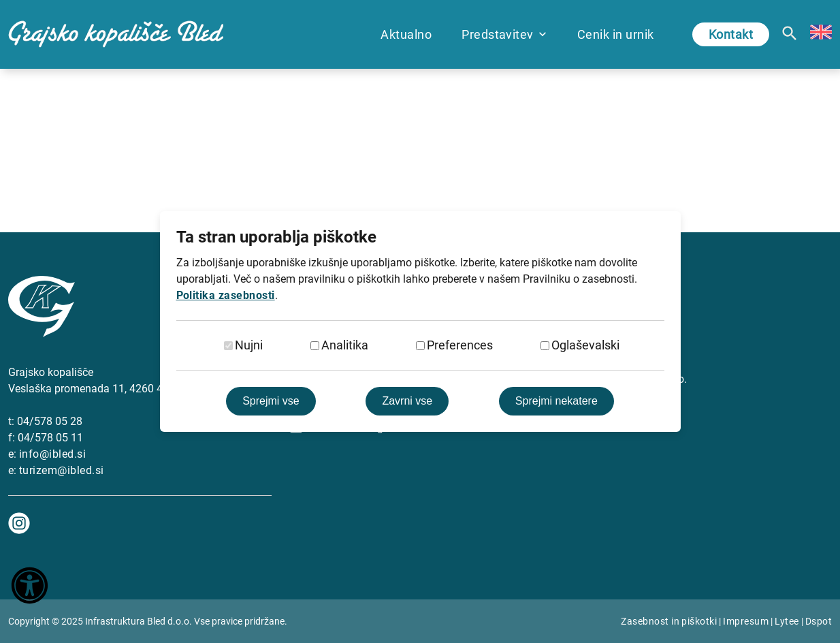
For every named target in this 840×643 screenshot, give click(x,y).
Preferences (460, 345)
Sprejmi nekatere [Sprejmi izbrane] (556, 401)
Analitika (345, 345)
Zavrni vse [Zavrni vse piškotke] (407, 401)
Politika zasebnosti (226, 295)
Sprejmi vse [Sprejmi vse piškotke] (271, 401)
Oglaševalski (585, 345)
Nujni (249, 345)
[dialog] (420, 321)
